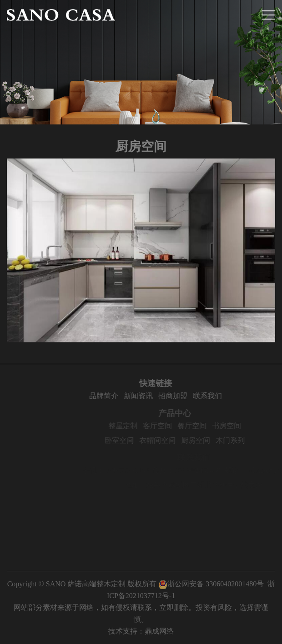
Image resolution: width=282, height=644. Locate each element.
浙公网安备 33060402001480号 (211, 584)
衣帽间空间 (176, 440)
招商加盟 (190, 396)
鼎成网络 (159, 631)
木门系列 (248, 440)
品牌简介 (121, 396)
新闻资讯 (156, 396)
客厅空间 (176, 426)
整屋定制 (141, 426)
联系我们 (225, 396)
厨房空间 (214, 440)
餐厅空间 (210, 426)
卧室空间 (137, 440)
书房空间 (245, 426)
